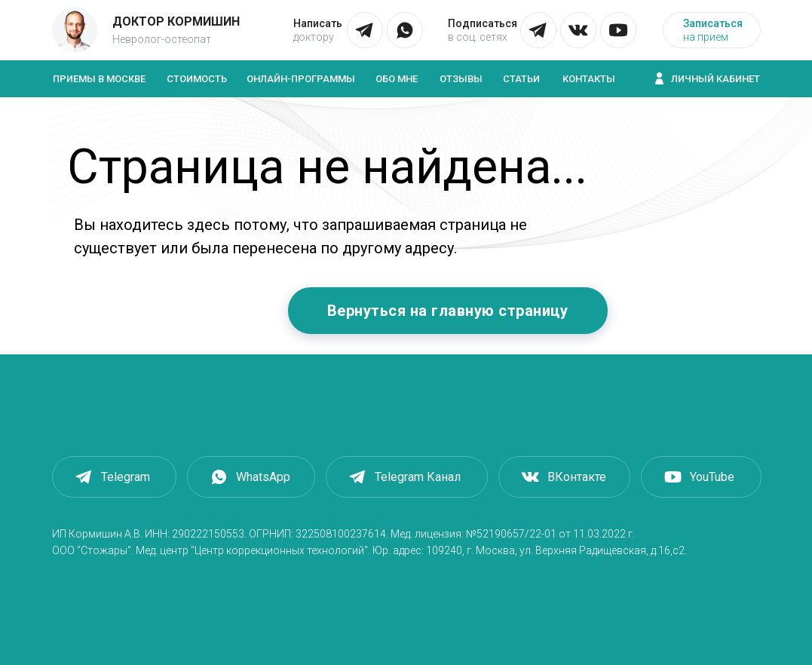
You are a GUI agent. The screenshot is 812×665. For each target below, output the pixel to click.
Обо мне (397, 79)
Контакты (589, 79)
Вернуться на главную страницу (448, 311)
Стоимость (197, 79)
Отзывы (461, 79)
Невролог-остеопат (162, 39)
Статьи (521, 79)
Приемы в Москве (99, 79)
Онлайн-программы (301, 79)
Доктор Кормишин (176, 21)
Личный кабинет (715, 79)
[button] (712, 30)
